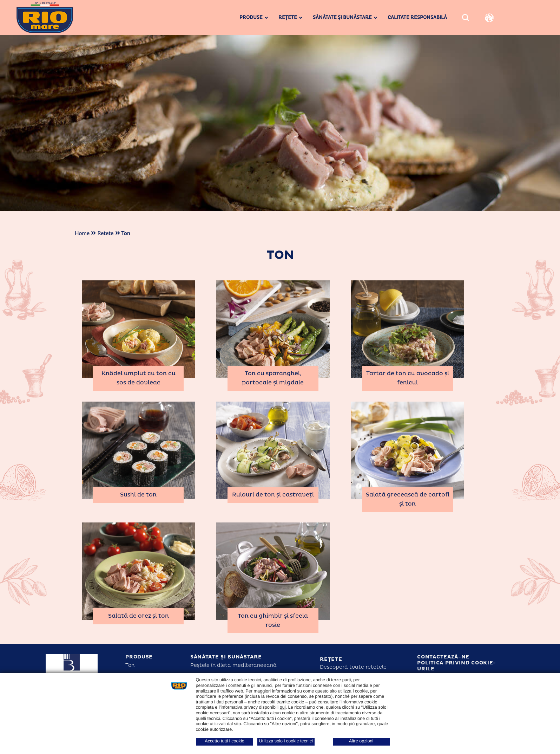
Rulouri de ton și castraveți (273, 495)
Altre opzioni (361, 741)
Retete (105, 233)
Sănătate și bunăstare (226, 657)
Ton (130, 665)
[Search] (465, 18)
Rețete (331, 659)
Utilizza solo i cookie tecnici (286, 741)
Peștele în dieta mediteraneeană (233, 665)
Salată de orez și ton (139, 616)
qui (283, 707)
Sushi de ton (138, 495)
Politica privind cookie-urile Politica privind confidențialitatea (457, 672)
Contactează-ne (443, 657)
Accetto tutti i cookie (225, 741)
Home (82, 233)
